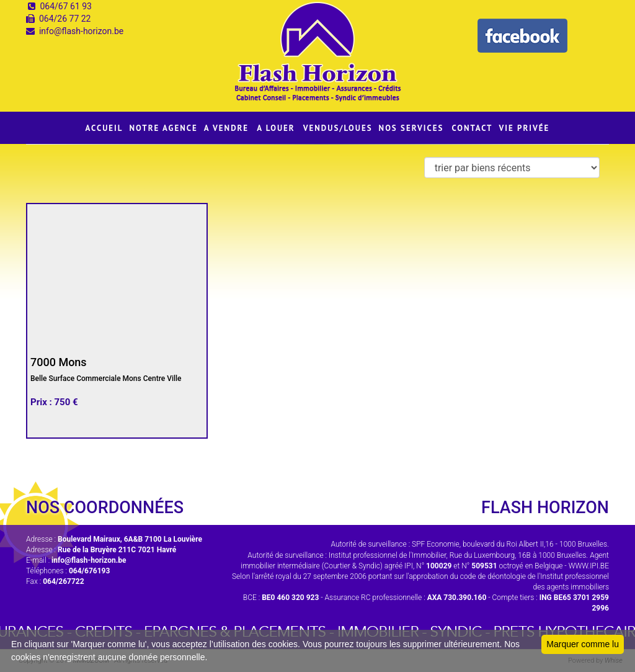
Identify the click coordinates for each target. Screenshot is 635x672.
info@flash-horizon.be (81, 31)
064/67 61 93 (66, 6)
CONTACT (472, 128)
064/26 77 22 (65, 19)
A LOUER (276, 128)
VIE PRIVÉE (524, 128)
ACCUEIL (104, 128)
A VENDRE (226, 128)
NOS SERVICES (411, 128)
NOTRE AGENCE (164, 128)
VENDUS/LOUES (338, 128)
